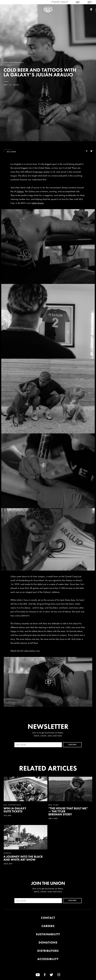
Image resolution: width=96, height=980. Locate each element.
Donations (48, 943)
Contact (48, 918)
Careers (48, 926)
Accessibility (48, 959)
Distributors (48, 951)
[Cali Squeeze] (90, 2)
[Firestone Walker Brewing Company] (60, 2)
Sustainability (48, 934)
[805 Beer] (78, 2)
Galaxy (20, 191)
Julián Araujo (38, 203)
